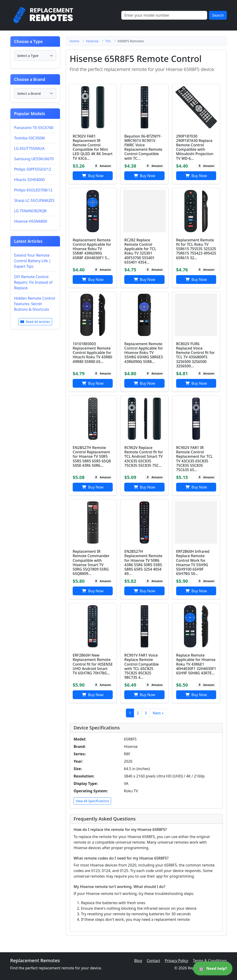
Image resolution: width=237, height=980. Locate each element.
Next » (158, 713)
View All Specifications (92, 801)
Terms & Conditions (210, 961)
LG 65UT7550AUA (29, 148)
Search (218, 15)
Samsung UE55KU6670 (34, 159)
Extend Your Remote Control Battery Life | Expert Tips (33, 261)
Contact (153, 961)
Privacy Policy (176, 961)
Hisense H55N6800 (31, 221)
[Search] (164, 15)
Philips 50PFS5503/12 (33, 169)
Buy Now (93, 176)
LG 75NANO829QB (30, 211)
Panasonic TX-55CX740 (34, 128)
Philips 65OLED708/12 (33, 190)
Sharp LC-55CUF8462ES (34, 200)
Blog (138, 961)
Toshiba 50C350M (30, 138)
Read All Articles (35, 322)
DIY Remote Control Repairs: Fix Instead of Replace (33, 282)
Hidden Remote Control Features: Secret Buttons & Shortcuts (35, 304)
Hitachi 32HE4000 (29, 180)
